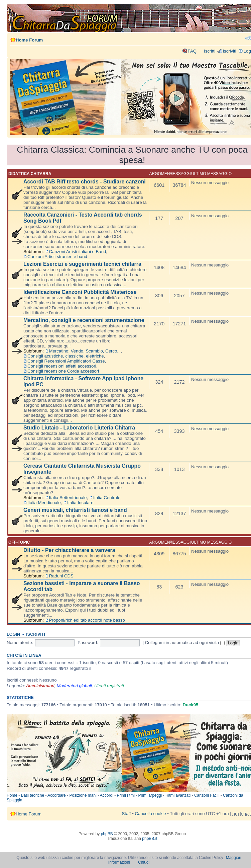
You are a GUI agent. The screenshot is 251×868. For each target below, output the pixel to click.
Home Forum (29, 40)
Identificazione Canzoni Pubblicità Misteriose (80, 292)
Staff (127, 814)
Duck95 (191, 705)
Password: (88, 643)
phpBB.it (150, 839)
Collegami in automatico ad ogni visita (185, 643)
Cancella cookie (150, 814)
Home (12, 795)
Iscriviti (229, 51)
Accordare (57, 795)
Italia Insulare (80, 503)
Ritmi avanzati (178, 795)
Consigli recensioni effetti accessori (62, 366)
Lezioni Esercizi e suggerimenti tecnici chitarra (82, 264)
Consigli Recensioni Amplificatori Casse (66, 361)
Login (13, 634)
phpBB (107, 834)
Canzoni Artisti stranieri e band (57, 257)
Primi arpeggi (150, 795)
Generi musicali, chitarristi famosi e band (75, 510)
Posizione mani (83, 795)
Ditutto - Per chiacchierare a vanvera (69, 550)
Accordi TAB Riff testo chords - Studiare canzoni (85, 182)
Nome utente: (20, 643)
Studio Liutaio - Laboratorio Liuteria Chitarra (79, 428)
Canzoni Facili (207, 795)
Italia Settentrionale (68, 498)
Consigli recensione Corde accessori (63, 371)
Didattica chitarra (30, 174)
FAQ (192, 51)
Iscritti (210, 51)
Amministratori (40, 686)
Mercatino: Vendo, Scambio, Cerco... (85, 351)
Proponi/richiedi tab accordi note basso (87, 620)
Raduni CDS (61, 576)
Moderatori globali (74, 686)
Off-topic (19, 542)
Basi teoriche (33, 795)
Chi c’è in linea (24, 655)
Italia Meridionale (44, 503)
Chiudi (144, 862)
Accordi (107, 795)
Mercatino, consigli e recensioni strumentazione (84, 320)
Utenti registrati (109, 686)
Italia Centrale (107, 498)
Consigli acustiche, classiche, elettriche (66, 356)
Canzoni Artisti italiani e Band (78, 252)
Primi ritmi (126, 795)
